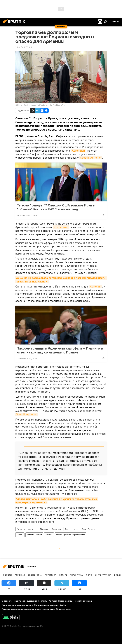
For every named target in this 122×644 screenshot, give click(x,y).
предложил (61, 227)
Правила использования (25, 601)
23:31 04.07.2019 (24, 47)
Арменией (78, 151)
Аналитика (76, 575)
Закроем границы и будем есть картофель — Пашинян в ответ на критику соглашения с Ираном (60, 350)
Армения (32, 529)
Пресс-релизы (65, 601)
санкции (49, 535)
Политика (21, 529)
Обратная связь (63, 609)
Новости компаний (83, 601)
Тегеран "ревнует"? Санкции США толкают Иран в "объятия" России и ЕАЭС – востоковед (56, 207)
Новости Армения (34, 535)
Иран (76, 529)
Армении (96, 287)
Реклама (53, 601)
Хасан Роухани (88, 529)
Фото (89, 575)
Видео (118, 575)
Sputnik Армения (91, 158)
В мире (68, 529)
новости (7, 575)
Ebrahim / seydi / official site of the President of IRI (44, 105)
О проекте (7, 601)
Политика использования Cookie (50, 605)
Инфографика (103, 575)
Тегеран (20, 535)
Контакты (43, 601)
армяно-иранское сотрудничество (71, 535)
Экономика (56, 529)
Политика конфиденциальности (17, 605)
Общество (44, 529)
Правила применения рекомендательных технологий (28, 609)
